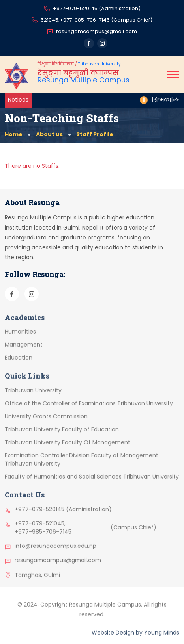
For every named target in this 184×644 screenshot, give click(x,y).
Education (19, 364)
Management (24, 351)
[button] (173, 75)
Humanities (20, 338)
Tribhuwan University (33, 396)
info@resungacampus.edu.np (55, 551)
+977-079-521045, (40, 529)
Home (14, 134)
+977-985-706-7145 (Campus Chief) (106, 20)
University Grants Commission (46, 422)
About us (49, 134)
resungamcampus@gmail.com (92, 32)
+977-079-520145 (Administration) (92, 9)
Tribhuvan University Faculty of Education (62, 435)
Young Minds (162, 638)
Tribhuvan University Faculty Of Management (68, 448)
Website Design (113, 638)
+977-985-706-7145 (43, 537)
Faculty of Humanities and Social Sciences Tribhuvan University (92, 483)
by (139, 638)
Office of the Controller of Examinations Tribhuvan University (89, 409)
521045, (50, 20)
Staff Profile (95, 134)
